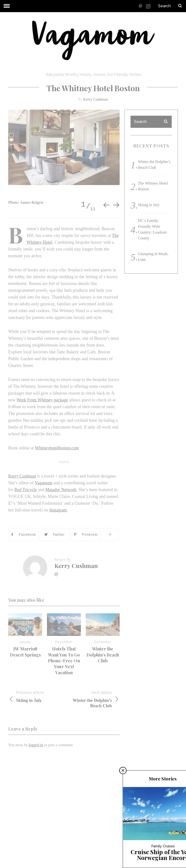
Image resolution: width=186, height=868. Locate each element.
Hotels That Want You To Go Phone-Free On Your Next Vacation (64, 661)
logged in (36, 745)
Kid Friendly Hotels (124, 75)
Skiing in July (36, 696)
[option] (64, 147)
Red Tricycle (26, 490)
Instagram (58, 510)
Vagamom (43, 483)
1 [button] (83, 205)
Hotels (99, 75)
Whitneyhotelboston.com (57, 448)
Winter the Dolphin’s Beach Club (103, 655)
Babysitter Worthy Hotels (69, 75)
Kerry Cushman (96, 99)
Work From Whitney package (42, 400)
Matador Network (61, 490)
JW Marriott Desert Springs (25, 652)
